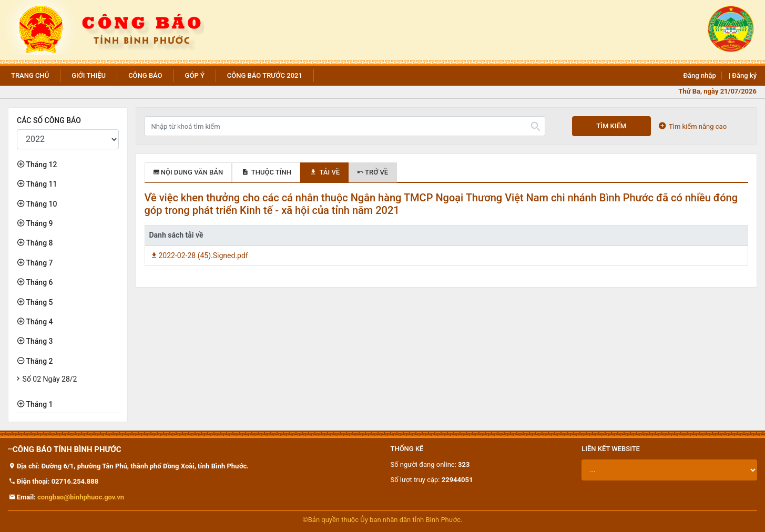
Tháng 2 (39, 361)
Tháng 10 (40, 204)
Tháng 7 (39, 263)
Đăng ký (744, 75)
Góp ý (195, 75)
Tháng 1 (39, 404)
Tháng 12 (40, 165)
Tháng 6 (39, 282)
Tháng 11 (40, 184)
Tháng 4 (39, 322)
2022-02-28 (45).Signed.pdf (199, 255)
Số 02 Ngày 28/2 (50, 379)
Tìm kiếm (611, 126)
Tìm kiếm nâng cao (693, 126)
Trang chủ (30, 75)
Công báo (145, 75)
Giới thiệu (89, 75)
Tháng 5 (39, 302)
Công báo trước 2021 (265, 75)
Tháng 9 (39, 223)
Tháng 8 (39, 243)
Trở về (373, 172)
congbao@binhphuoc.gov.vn (81, 497)
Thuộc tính (266, 172)
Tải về (324, 172)
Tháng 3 (39, 341)
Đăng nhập (699, 75)
